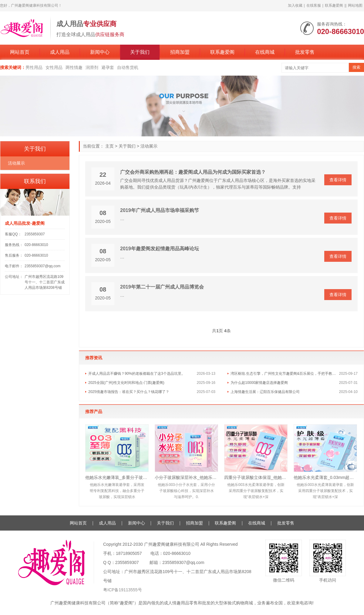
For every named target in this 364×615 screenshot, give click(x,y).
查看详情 (338, 180)
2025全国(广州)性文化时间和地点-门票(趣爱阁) (126, 383)
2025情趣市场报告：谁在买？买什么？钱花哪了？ (129, 392)
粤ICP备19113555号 (123, 590)
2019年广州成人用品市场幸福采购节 (160, 210)
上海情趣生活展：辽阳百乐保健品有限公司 (265, 392)
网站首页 (20, 52)
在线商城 (265, 52)
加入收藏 (295, 5)
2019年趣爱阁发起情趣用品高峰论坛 (160, 249)
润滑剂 (92, 67)
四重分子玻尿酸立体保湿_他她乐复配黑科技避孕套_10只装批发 (256, 477)
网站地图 (355, 5)
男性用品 (34, 67)
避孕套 (108, 67)
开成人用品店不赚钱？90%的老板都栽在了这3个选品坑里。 (137, 374)
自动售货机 (128, 67)
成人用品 (60, 52)
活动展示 (149, 146)
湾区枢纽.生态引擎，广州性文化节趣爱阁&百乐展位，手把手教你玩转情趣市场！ (285, 374)
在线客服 (314, 5)
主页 (110, 146)
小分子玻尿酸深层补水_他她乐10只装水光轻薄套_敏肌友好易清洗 (186, 477)
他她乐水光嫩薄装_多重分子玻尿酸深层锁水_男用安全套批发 (117, 477)
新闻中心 (100, 52)
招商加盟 (180, 52)
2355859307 (35, 234)
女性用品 (54, 67)
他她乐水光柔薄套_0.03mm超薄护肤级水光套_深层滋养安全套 (325, 477)
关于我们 (140, 52)
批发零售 (305, 52)
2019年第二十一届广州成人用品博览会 (162, 287)
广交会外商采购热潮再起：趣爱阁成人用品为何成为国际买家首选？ (193, 172)
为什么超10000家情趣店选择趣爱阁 (259, 383)
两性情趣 (74, 67)
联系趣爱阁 (334, 5)
